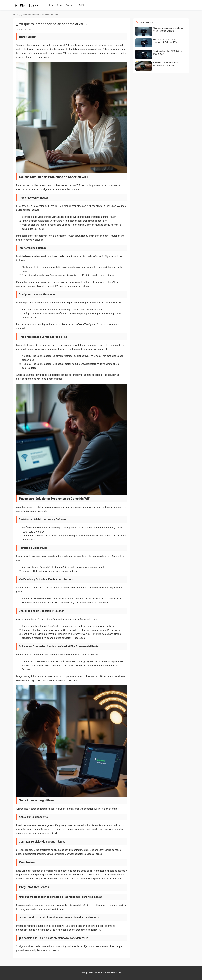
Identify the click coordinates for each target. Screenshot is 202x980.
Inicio (50, 5)
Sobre (59, 5)
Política (82, 5)
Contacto (70, 5)
